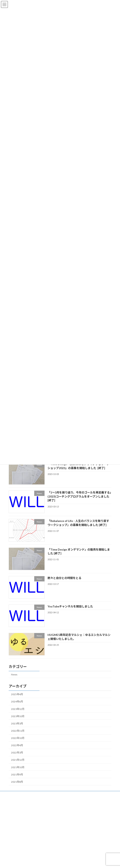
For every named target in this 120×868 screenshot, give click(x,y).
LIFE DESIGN (15, 825)
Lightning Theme (59, 862)
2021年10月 (18, 767)
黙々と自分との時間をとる (64, 578)
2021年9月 (17, 775)
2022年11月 (18, 731)
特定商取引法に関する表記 (23, 847)
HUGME (13, 817)
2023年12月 (18, 709)
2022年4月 (17, 745)
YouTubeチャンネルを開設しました (70, 606)
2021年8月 (17, 782)
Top (11, 795)
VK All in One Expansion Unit (83, 862)
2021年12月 (18, 760)
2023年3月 (17, 724)
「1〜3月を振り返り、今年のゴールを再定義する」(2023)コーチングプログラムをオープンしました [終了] (79, 496)
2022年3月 (17, 753)
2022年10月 (18, 738)
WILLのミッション (19, 802)
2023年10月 (18, 716)
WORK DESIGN (17, 832)
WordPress (40, 862)
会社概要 (13, 810)
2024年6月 (17, 702)
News (14, 674)
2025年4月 (17, 694)
